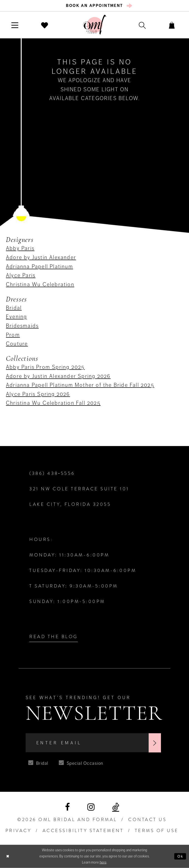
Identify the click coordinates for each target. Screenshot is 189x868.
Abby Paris (20, 248)
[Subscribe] (155, 743)
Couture (17, 344)
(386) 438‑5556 (52, 473)
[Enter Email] (93, 743)
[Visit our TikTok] (116, 807)
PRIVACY (18, 831)
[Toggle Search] (142, 25)
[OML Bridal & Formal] (95, 25)
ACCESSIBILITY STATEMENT (83, 831)
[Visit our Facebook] (67, 807)
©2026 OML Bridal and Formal (67, 820)
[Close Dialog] (8, 856)
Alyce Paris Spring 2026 (38, 394)
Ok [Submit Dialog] (181, 856)
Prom (13, 335)
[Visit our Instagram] (91, 807)
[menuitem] (95, 6)
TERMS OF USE (157, 831)
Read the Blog (54, 637)
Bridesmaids (22, 326)
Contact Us (147, 820)
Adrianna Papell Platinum (39, 266)
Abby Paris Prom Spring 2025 (45, 367)
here (103, 862)
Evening (16, 317)
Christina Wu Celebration (40, 284)
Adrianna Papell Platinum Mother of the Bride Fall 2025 (80, 385)
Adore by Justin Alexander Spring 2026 (58, 376)
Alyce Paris (21, 275)
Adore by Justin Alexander (41, 257)
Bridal (14, 308)
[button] (15, 25)
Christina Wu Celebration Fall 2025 (53, 403)
